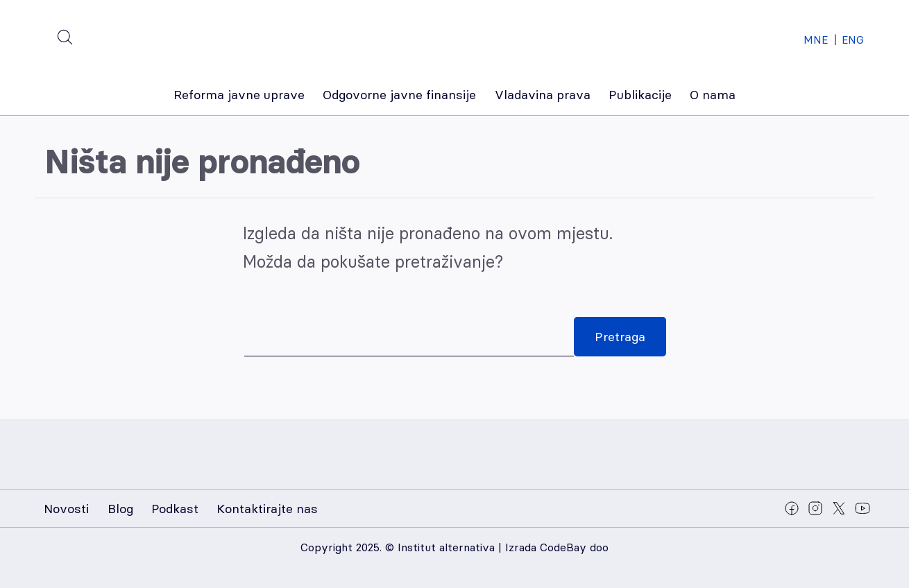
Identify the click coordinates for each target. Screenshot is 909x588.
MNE (816, 40)
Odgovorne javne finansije (399, 95)
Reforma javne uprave (239, 95)
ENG (853, 40)
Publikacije (640, 95)
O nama (713, 95)
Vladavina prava (543, 95)
